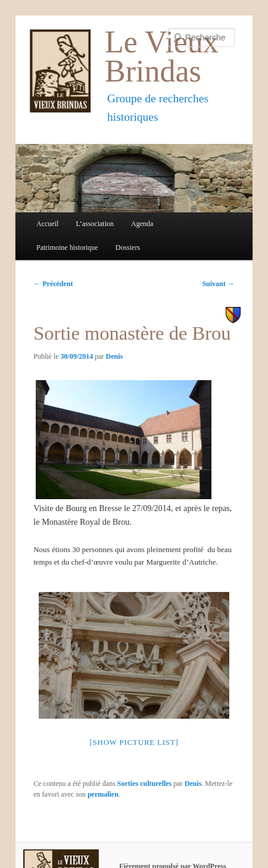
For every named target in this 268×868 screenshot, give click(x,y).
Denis (115, 356)
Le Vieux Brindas (162, 56)
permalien (103, 794)
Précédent (53, 284)
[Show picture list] (134, 742)
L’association (95, 224)
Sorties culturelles (144, 784)
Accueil (47, 224)
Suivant (218, 284)
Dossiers (128, 247)
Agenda (142, 224)
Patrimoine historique (67, 247)
